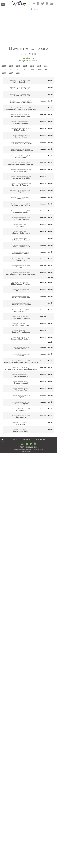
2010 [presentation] (25, 70)
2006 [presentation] (4, 73)
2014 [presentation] (46, 66)
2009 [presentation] (32, 70)
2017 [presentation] (25, 66)
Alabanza (43, 101)
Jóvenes (14, 440)
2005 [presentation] (11, 73)
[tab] (4, 66)
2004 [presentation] (18, 73)
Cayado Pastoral (40, 440)
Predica (51, 80)
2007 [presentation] (46, 70)
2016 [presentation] (32, 66)
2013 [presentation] (4, 70)
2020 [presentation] (4, 66)
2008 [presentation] (39, 70)
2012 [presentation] (11, 70)
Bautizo (51, 277)
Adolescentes (26, 440)
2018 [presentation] (18, 66)
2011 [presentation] (18, 70)
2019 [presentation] (11, 66)
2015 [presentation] (39, 66)
